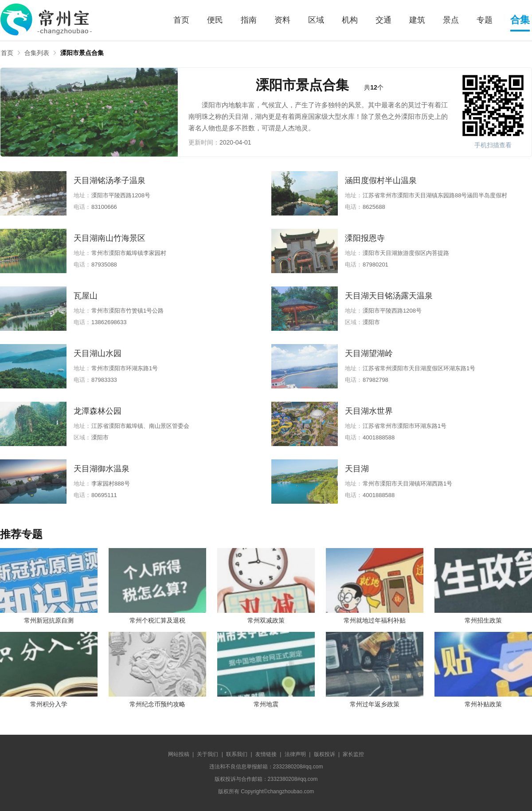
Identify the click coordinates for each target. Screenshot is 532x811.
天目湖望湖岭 (369, 353)
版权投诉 (325, 754)
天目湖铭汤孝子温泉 (110, 180)
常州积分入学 (49, 704)
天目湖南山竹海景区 (110, 238)
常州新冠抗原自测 (49, 620)
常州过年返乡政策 (375, 704)
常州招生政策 (483, 620)
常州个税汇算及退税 (157, 620)
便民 (215, 20)
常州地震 (266, 704)
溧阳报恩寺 (365, 238)
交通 (383, 20)
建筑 (417, 20)
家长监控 (353, 754)
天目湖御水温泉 (102, 469)
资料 (282, 20)
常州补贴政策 (483, 704)
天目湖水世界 (369, 411)
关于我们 (207, 754)
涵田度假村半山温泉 (381, 180)
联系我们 (237, 754)
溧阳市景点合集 (82, 53)
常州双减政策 (266, 620)
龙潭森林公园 (98, 411)
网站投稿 (179, 754)
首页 (181, 20)
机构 (350, 20)
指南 (249, 20)
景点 (451, 20)
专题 (485, 20)
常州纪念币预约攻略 (157, 704)
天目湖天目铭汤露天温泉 (389, 296)
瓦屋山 (86, 296)
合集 (520, 20)
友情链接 (266, 754)
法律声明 (295, 754)
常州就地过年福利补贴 (375, 620)
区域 (316, 20)
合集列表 (37, 53)
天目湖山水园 (98, 353)
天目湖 (357, 469)
